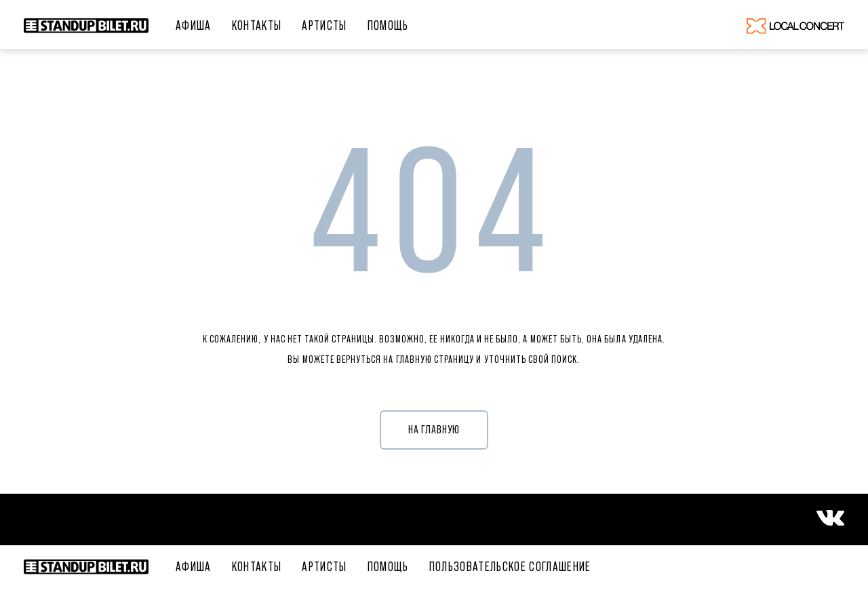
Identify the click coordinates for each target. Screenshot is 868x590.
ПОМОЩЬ (388, 25)
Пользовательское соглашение (510, 567)
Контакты (257, 25)
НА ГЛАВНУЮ (434, 430)
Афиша (194, 25)
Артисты (324, 25)
